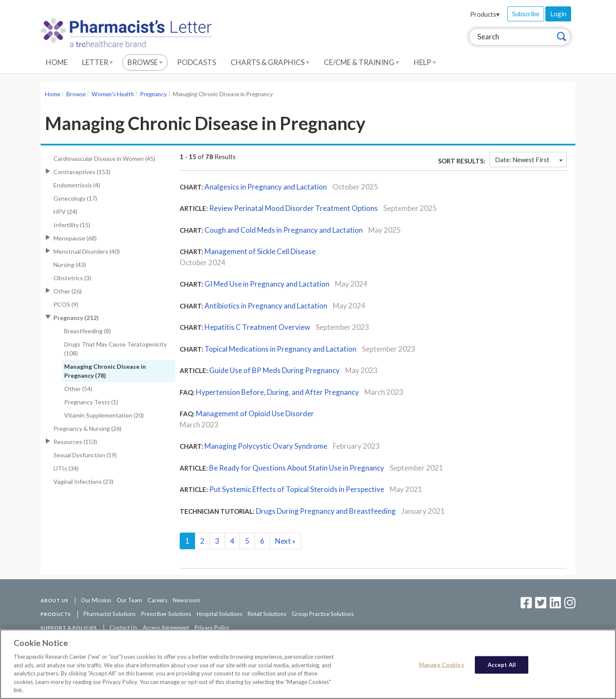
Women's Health (113, 94)
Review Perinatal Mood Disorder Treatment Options (293, 208)
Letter (98, 62)
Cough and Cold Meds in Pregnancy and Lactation (284, 230)
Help (425, 62)
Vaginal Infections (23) (83, 481)
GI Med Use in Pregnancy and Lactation (267, 284)
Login (558, 14)
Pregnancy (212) (76, 318)
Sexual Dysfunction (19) (85, 455)
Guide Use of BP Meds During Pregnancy (274, 370)
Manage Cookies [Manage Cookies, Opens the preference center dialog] (441, 665)
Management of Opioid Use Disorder (255, 413)
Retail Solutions (267, 614)
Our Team (129, 600)
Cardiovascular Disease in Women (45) (104, 158)
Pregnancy (153, 94)
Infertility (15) (72, 225)
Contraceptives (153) (82, 172)
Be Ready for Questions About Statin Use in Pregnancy (297, 468)
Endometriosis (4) (77, 185)
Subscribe (526, 14)
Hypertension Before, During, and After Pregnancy (277, 392)
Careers (157, 600)
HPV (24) (65, 212)
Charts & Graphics (270, 62)
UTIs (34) (66, 468)
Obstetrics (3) (72, 278)
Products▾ (485, 14)
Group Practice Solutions (323, 614)
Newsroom (187, 600)
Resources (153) (75, 442)
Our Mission (96, 600)
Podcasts (197, 62)
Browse (145, 62)
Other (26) (68, 291)
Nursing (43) (70, 265)
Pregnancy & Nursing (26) (87, 428)
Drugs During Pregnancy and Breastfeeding (326, 511)
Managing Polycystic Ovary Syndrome (266, 446)
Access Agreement (166, 628)
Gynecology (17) (75, 198)
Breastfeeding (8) (87, 331)
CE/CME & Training (361, 62)
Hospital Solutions (219, 614)
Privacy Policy (212, 628)
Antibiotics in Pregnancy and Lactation (266, 306)
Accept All (502, 665)
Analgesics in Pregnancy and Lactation (266, 187)
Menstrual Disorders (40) (87, 251)
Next (285, 541)
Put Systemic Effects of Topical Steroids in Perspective (297, 489)
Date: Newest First (529, 160)
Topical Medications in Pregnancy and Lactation (280, 349)
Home (57, 62)
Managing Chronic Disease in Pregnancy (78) (105, 371)
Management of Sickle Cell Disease (260, 251)
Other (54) (78, 389)
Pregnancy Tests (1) (91, 402)
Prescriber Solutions (166, 614)
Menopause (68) (75, 238)
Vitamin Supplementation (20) (104, 415)
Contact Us (123, 628)
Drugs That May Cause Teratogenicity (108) (115, 349)
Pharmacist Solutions (110, 614)
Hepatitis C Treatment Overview (257, 327)
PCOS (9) (66, 304)
